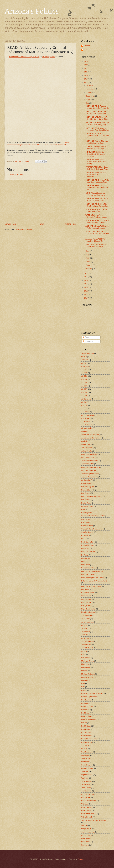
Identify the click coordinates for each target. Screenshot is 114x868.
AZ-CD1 (84, 370)
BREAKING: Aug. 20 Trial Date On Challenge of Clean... (97, 142)
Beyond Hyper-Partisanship (91, 496)
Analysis (84, 441)
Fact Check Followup (89, 568)
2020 (86, 75)
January (89, 269)
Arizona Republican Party (91, 467)
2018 (86, 82)
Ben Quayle (86, 493)
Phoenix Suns (86, 716)
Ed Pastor (85, 555)
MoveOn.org (86, 680)
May (88, 255)
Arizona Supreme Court (90, 474)
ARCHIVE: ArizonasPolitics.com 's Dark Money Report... (97, 227)
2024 (86, 61)
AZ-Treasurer (86, 422)
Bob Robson (86, 500)
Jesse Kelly (85, 632)
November (90, 89)
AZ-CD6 (84, 386)
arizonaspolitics (48, 57)
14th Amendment (88, 353)
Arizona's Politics (32, 11)
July (87, 103)
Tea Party (85, 778)
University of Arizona (89, 814)
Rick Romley (86, 732)
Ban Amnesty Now (88, 487)
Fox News (85, 589)
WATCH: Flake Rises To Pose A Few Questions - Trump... (97, 221)
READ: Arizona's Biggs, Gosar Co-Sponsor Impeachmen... (97, 112)
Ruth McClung (87, 742)
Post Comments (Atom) (23, 229)
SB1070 (84, 749)
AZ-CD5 (84, 383)
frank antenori (86, 838)
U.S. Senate (86, 797)
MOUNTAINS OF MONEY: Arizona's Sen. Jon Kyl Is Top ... (97, 233)
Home (41, 224)
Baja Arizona (86, 483)
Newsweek (85, 710)
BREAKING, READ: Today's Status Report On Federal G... (97, 107)
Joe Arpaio (85, 638)
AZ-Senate (85, 418)
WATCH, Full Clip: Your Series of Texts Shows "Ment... (97, 210)
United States (86, 810)
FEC (83, 561)
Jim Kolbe (85, 635)
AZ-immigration (87, 428)
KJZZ (83, 654)
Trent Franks (86, 788)
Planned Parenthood (89, 719)
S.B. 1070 (85, 745)
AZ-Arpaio (85, 366)
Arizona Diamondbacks (90, 461)
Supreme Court (87, 775)
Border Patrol (86, 503)
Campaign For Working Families (93, 516)
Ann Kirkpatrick (87, 448)
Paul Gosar (85, 713)
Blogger (81, 859)
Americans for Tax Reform (91, 438)
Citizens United (87, 519)
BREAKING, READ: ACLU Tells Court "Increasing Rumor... (97, 199)
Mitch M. (87, 46)
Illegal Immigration (88, 612)
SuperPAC (85, 771)
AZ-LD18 (85, 405)
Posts (86, 337)
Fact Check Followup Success (92, 571)
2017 (86, 273)
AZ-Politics (85, 412)
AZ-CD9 (84, 396)
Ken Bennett (86, 658)
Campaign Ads (87, 513)
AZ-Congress (86, 399)
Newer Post (10, 224)
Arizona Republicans (89, 470)
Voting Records (87, 817)
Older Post (71, 224)
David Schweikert (88, 542)
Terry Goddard (87, 781)
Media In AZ (86, 667)
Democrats (85, 548)
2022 (86, 68)
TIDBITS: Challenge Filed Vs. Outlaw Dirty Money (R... (96, 147)
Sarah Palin (86, 755)
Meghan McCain (87, 677)
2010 (86, 298)
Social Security (87, 765)
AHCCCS (85, 360)
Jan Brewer (85, 619)
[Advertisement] (40, 201)
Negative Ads (86, 700)
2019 (86, 79)
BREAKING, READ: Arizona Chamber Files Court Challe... (97, 129)
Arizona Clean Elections (90, 454)
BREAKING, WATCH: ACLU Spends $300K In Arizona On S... (97, 136)
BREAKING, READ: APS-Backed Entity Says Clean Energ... (96, 162)
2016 (86, 277)
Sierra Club (85, 762)
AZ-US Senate (87, 425)
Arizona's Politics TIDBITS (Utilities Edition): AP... (95, 240)
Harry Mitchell (86, 602)
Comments (88, 341)
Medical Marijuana (88, 674)
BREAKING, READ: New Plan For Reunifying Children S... (97, 205)
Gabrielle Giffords (88, 593)
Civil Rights (85, 522)
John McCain (86, 645)
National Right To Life (89, 697)
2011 (86, 294)
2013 (86, 287)
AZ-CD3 (84, 376)
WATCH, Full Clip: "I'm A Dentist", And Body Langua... (97, 216)
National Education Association (93, 693)
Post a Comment (17, 175)
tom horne (85, 845)
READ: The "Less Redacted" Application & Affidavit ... (96, 245)
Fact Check (85, 565)
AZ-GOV (84, 402)
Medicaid (85, 671)
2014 (86, 284)
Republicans (86, 729)
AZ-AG (84, 363)
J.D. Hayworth (87, 615)
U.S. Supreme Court (89, 801)
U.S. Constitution (88, 794)
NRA (83, 687)
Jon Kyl (84, 651)
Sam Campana (87, 752)
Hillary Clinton (86, 606)
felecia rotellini (87, 835)
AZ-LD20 (85, 409)
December (90, 85)
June (88, 251)
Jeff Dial (84, 625)
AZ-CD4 (84, 379)
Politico (84, 723)
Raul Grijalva (86, 726)
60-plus (84, 357)
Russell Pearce (87, 736)
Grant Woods (86, 596)
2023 (86, 65)
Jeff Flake (85, 628)
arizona (84, 825)
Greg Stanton (86, 599)
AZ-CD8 (84, 392)
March (88, 262)
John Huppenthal (88, 641)
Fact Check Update (88, 574)
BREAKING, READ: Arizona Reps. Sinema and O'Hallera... (96, 175)
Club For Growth (87, 532)
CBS (83, 509)
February (89, 265)
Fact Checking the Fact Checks (93, 578)
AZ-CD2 (84, 373)
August (89, 99)
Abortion (84, 431)
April (88, 258)
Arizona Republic (88, 464)
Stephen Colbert (87, 768)
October (89, 92)
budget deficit (86, 829)
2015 (86, 280)
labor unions (86, 842)
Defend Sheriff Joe (88, 545)
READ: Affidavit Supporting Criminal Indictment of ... (95, 194)
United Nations (87, 807)
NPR (83, 684)
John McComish (87, 648)
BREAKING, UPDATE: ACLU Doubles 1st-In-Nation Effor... (97, 118)
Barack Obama (87, 490)
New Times (85, 703)
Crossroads (86, 535)
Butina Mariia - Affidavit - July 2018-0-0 (24, 57)
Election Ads (86, 558)
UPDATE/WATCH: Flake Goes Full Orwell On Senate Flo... (97, 168)
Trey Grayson (86, 791)
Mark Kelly (85, 664)
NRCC (84, 690)
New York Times (87, 706)
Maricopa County (88, 661)
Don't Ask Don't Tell (88, 552)
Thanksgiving (86, 784)
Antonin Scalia (87, 451)
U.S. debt (85, 804)
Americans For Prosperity (91, 435)
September (90, 96)
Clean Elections (87, 526)
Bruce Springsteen (88, 506)
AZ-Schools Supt (88, 415)
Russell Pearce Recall (89, 739)
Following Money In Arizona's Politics (95, 581)
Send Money (86, 758)
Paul (86, 50)
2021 (86, 72)
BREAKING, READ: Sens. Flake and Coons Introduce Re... (97, 181)
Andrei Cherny (87, 444)
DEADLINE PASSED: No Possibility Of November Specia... (95, 154)
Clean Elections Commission (92, 529)
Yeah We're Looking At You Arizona (94, 820)
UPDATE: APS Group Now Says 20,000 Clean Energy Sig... (97, 123)
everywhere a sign (88, 832)
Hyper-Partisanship (88, 609)
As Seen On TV (87, 480)
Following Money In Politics (91, 586)
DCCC (84, 539)
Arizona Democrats (88, 457)
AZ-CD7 (84, 389)
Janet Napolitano (88, 622)
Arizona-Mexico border (90, 477)
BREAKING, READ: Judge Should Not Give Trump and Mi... (97, 187)
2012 (86, 291)
